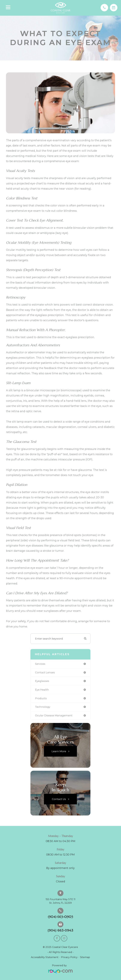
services (40, 664)
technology (43, 707)
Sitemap (85, 957)
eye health (42, 690)
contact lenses (45, 672)
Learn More (59, 751)
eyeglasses (42, 681)
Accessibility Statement (45, 957)
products (41, 698)
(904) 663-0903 (60, 917)
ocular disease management (54, 715)
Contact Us (59, 799)
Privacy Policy (69, 957)
